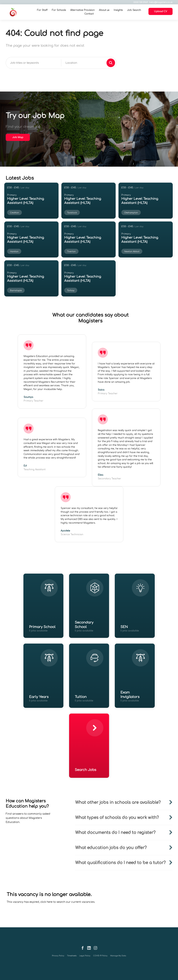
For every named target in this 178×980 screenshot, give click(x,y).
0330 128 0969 (140, 2)
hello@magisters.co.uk (161, 2)
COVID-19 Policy (100, 956)
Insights (118, 10)
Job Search (134, 10)
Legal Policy (85, 956)
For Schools (59, 10)
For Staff (42, 10)
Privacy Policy (58, 956)
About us (104, 10)
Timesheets (72, 956)
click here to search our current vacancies (67, 902)
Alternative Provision (83, 10)
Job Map (18, 137)
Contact (89, 14)
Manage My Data (118, 956)
